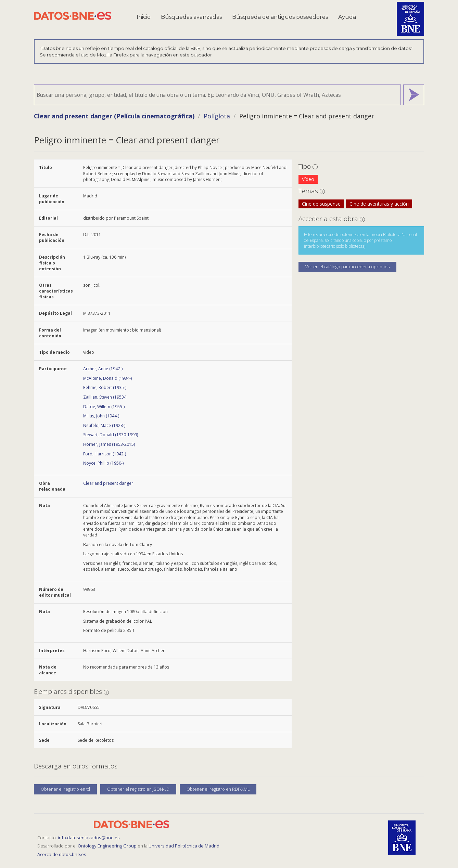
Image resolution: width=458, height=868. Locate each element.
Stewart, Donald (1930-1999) (111, 435)
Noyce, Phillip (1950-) (103, 463)
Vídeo (308, 179)
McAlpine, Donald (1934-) (107, 378)
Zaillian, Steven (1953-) (105, 397)
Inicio (144, 17)
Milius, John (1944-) (101, 416)
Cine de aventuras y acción (379, 204)
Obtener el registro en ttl (65, 789)
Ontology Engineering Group (108, 846)
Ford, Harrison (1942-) (105, 454)
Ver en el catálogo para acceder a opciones (347, 267)
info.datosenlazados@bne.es (89, 838)
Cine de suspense (321, 204)
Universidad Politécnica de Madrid (184, 846)
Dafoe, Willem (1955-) (104, 407)
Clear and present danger (108, 483)
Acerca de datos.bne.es (62, 854)
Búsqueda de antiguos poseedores (280, 17)
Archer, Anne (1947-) (103, 369)
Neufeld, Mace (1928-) (104, 425)
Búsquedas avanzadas (191, 17)
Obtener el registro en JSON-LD (138, 789)
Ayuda (347, 17)
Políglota (217, 116)
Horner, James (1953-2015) (109, 444)
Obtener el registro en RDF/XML (218, 789)
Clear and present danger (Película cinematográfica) (114, 116)
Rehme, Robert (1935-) (105, 387)
